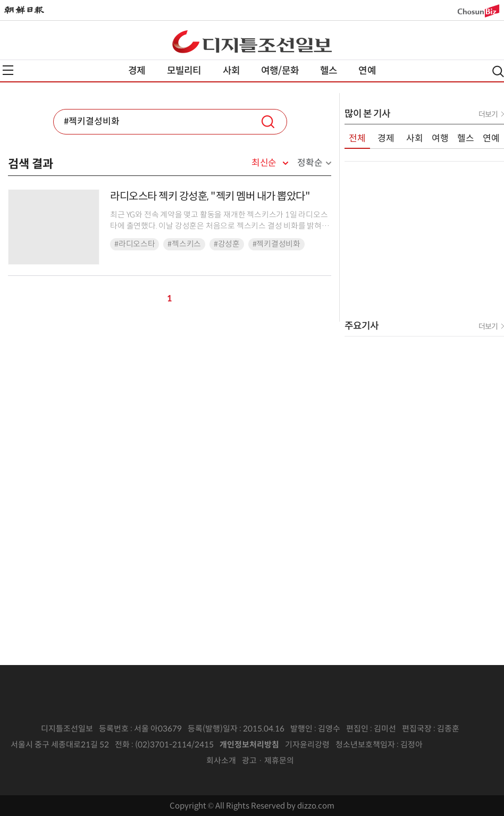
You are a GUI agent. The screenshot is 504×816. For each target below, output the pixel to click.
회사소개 (221, 760)
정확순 (310, 163)
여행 (440, 138)
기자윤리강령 (307, 745)
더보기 (488, 114)
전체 (357, 138)
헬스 (329, 71)
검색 (268, 122)
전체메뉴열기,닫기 (8, 70)
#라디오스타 (135, 244)
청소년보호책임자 (365, 745)
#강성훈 (227, 244)
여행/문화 (280, 71)
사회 (231, 71)
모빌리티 (184, 71)
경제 (137, 71)
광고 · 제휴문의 (268, 760)
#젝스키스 (184, 244)
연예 (367, 71)
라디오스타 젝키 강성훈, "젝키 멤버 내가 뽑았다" (210, 196)
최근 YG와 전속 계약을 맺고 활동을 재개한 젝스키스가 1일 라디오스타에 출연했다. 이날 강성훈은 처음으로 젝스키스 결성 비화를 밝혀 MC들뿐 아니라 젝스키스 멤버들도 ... (219, 226)
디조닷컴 (252, 41)
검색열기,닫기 (498, 71)
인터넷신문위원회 (458, 745)
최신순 (264, 163)
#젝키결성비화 (276, 244)
